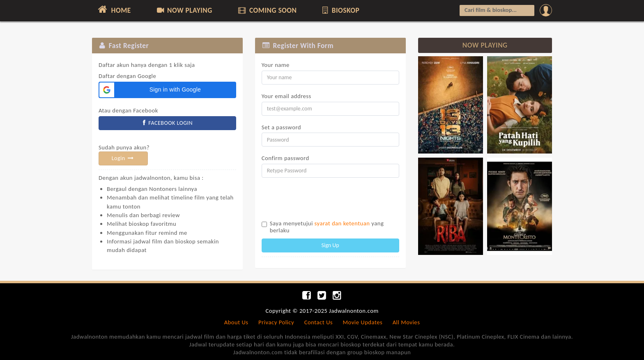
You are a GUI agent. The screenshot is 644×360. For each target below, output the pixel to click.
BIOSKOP (340, 10)
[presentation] (324, 200)
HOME (114, 9)
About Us (236, 322)
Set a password (281, 127)
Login (123, 158)
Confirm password (285, 158)
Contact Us (319, 322)
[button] (167, 90)
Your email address (286, 96)
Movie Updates (362, 322)
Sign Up (330, 245)
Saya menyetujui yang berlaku (327, 227)
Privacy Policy (276, 322)
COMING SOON (267, 10)
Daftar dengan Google (147, 70)
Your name (276, 65)
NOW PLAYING (184, 10)
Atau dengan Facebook (128, 110)
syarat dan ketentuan (342, 223)
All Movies (406, 322)
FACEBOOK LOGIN (168, 123)
